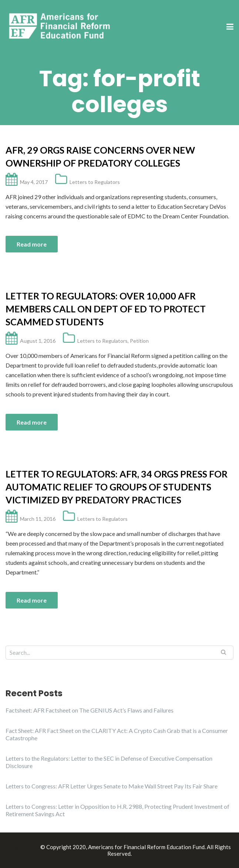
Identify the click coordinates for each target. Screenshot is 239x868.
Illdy (33, 847)
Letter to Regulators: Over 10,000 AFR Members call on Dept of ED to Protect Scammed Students (106, 309)
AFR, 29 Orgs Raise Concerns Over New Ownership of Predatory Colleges (100, 156)
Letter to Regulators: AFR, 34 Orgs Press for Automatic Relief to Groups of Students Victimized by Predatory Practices (117, 487)
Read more (32, 244)
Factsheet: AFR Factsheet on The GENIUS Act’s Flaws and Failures (90, 710)
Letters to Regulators (95, 182)
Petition (139, 341)
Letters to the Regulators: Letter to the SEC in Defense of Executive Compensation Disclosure (109, 762)
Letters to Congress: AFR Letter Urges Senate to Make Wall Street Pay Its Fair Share (112, 786)
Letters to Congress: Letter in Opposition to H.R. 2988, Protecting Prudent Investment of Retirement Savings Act (117, 810)
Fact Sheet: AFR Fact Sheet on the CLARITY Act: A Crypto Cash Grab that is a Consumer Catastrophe (117, 734)
